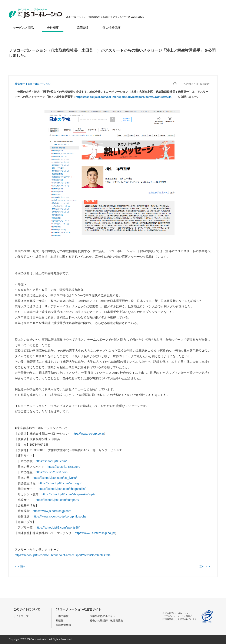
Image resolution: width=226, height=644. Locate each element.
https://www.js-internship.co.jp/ (95, 533)
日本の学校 (62, 616)
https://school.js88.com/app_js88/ (58, 527)
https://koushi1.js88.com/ (64, 467)
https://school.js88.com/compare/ (57, 500)
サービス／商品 (23, 28)
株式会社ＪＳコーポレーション (33, 84)
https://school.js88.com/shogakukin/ (62, 489)
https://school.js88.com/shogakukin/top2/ (68, 494)
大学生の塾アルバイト (103, 616)
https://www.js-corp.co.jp (88, 434)
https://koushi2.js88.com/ (52, 472)
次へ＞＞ (205, 566)
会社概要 (53, 28)
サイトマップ (21, 616)
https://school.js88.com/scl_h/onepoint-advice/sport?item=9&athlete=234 (124, 97)
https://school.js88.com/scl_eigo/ (60, 483)
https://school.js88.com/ (51, 461)
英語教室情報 (63, 625)
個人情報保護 (112, 28)
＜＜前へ (20, 566)
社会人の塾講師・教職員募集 (106, 621)
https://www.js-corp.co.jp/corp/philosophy (59, 516)
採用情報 (82, 28)
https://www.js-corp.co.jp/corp (52, 511)
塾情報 (60, 621)
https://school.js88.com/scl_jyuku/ (55, 478)
